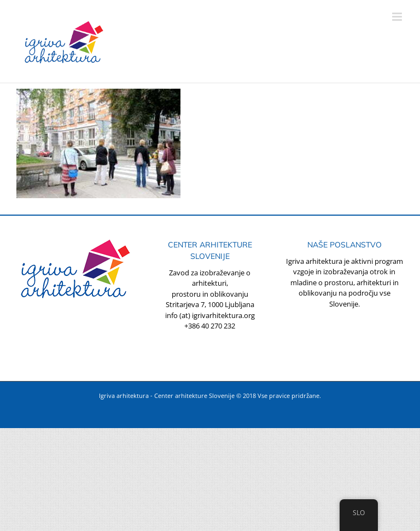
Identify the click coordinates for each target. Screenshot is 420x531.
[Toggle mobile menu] (398, 17)
